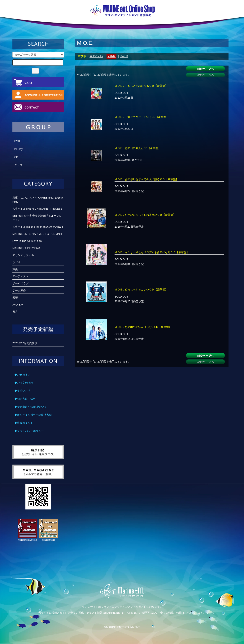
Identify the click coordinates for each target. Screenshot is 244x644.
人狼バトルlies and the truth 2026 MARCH (38, 227)
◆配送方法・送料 (25, 399)
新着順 (124, 56)
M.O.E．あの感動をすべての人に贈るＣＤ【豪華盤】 (146, 179)
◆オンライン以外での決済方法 (33, 415)
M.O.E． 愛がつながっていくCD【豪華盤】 (142, 117)
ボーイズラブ (20, 283)
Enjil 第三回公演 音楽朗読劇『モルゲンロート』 (37, 218)
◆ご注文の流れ (24, 383)
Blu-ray (19, 149)
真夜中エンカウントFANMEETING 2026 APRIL (38, 200)
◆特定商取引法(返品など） (31, 407)
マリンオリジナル (23, 255)
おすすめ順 (96, 56)
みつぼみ (18, 305)
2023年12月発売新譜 (25, 343)
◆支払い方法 (22, 391)
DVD (17, 141)
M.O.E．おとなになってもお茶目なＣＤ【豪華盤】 (145, 215)
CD (16, 157)
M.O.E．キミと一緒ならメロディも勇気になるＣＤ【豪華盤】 (152, 252)
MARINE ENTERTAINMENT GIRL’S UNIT (37, 234)
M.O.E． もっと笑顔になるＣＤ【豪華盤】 (141, 86)
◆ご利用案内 (22, 375)
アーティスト (20, 276)
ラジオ (16, 262)
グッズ (18, 165)
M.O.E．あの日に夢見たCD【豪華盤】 (138, 148)
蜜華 (15, 298)
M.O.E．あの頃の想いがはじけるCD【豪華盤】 (143, 327)
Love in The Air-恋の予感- (28, 241)
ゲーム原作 (19, 290)
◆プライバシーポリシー (29, 431)
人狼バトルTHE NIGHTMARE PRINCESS (37, 209)
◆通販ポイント (24, 423)
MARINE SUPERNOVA (26, 248)
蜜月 (15, 312)
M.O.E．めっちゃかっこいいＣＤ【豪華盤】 (141, 290)
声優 (15, 269)
